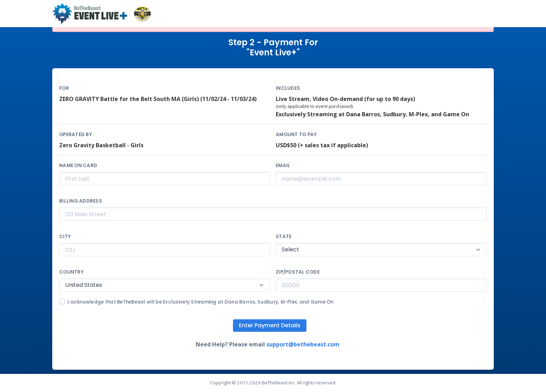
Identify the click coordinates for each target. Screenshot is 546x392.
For (64, 88)
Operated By (76, 135)
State (284, 237)
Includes (288, 88)
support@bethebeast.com (303, 344)
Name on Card (78, 166)
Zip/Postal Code (298, 272)
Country (71, 272)
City (65, 237)
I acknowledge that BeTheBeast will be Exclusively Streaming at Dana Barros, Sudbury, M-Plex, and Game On (201, 302)
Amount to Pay (296, 135)
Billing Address (81, 201)
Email (283, 166)
